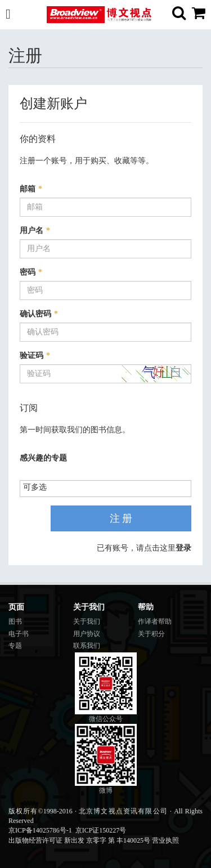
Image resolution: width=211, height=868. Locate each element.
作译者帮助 (155, 621)
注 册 (121, 518)
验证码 (35, 355)
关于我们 (87, 621)
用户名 (35, 231)
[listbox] (39, 488)
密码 (31, 272)
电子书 (19, 634)
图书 (15, 621)
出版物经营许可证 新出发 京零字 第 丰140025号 (79, 840)
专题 (15, 646)
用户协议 (87, 634)
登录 (183, 548)
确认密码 (39, 314)
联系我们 (87, 646)
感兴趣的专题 (43, 458)
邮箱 (31, 189)
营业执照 (165, 840)
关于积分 (151, 634)
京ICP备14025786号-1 (40, 830)
